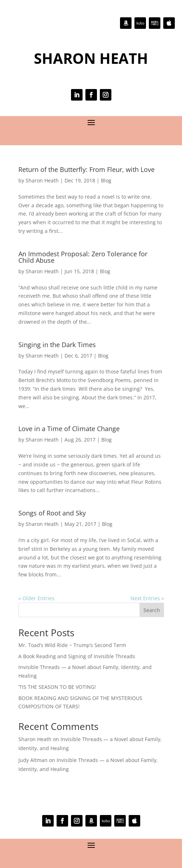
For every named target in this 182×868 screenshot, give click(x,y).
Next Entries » (147, 598)
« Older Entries (36, 598)
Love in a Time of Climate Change (69, 429)
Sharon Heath (42, 180)
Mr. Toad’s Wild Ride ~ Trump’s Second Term (72, 645)
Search (152, 610)
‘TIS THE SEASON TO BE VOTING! (57, 687)
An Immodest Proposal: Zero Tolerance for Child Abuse (83, 257)
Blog (106, 180)
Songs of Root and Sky (52, 513)
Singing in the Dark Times (57, 345)
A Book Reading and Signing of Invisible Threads (77, 656)
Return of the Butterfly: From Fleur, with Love (86, 169)
